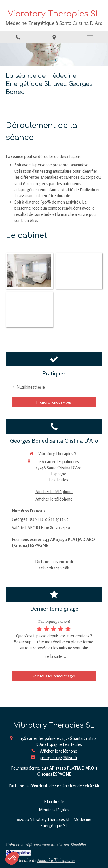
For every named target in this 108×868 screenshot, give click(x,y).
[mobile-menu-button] (90, 37)
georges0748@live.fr (59, 758)
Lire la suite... (54, 656)
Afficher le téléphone (54, 492)
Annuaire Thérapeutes (56, 860)
